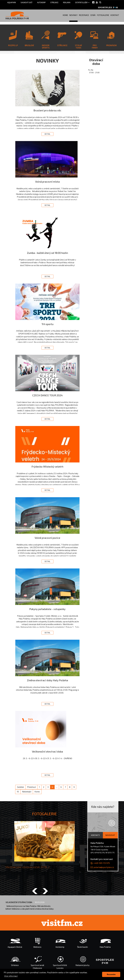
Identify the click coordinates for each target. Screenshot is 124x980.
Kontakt (115, 15)
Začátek (20, 787)
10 (18, 792)
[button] (35, 891)
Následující (27, 792)
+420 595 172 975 (102, 863)
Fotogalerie (103, 15)
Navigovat (110, 835)
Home (65, 15)
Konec (37, 792)
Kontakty (95, 835)
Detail (47, 134)
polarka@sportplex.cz (104, 867)
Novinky (73, 15)
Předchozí (31, 787)
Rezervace (84, 15)
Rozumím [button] (111, 974)
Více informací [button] (11, 976)
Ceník (93, 15)
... (57, 787)
